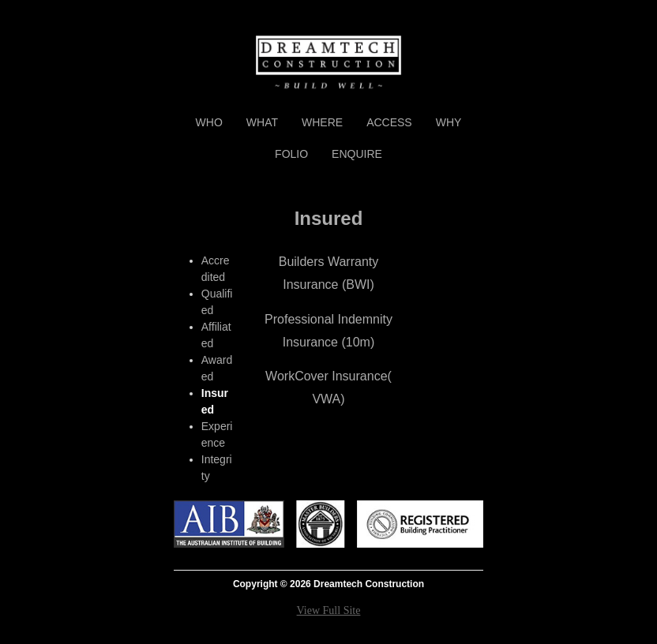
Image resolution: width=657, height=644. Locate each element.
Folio (291, 154)
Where (322, 122)
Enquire (357, 154)
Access (389, 122)
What (262, 122)
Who (209, 122)
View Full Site (329, 610)
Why (449, 122)
